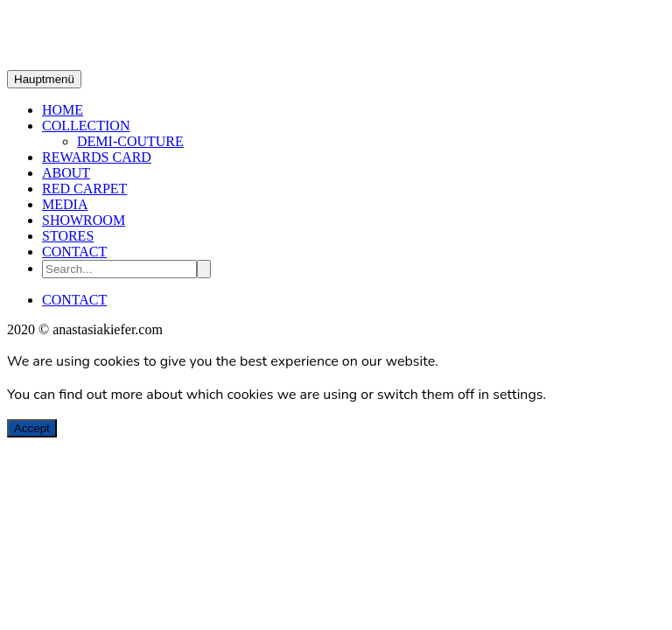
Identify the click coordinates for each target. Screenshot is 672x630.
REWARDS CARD (97, 157)
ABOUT (66, 173)
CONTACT (74, 252)
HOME (63, 110)
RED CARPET (84, 189)
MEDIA (65, 204)
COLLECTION (86, 126)
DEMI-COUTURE (130, 141)
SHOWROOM (84, 220)
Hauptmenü (44, 79)
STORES (68, 236)
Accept (32, 428)
